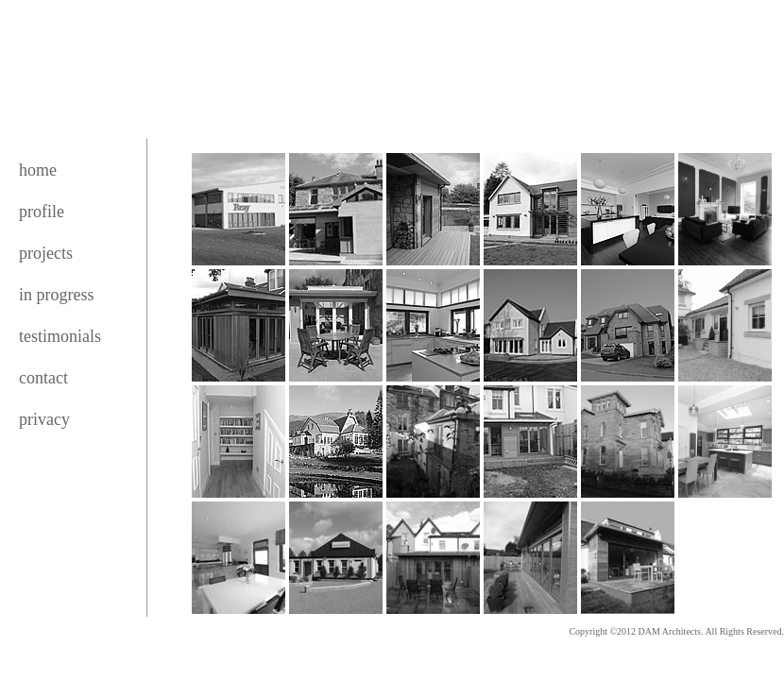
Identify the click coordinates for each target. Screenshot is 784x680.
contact (43, 378)
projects (46, 253)
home (38, 170)
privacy (44, 419)
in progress (57, 295)
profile (42, 212)
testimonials (60, 336)
